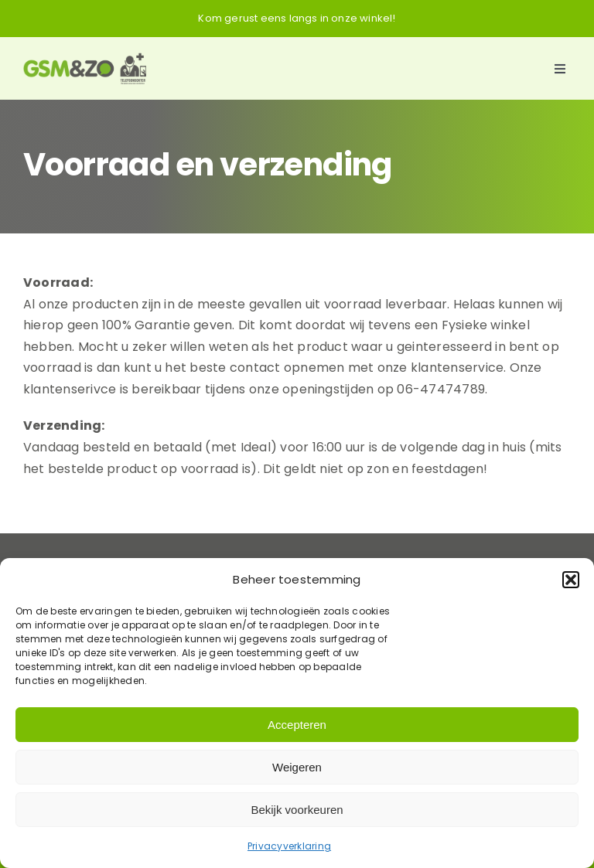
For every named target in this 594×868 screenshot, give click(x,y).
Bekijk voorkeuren (297, 810)
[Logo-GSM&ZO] (85, 58)
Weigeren (297, 767)
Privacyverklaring (289, 846)
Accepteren (297, 725)
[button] (571, 580)
